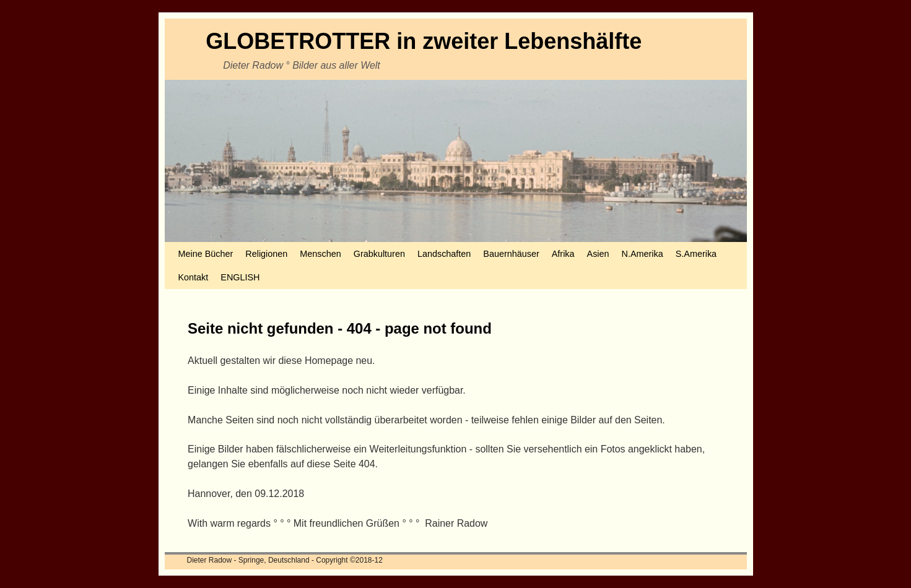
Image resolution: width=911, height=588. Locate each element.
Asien (598, 254)
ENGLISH (240, 277)
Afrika (563, 254)
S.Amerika (696, 254)
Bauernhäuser (511, 254)
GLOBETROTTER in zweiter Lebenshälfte (424, 41)
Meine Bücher (206, 254)
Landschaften (444, 254)
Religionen (266, 254)
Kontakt (194, 277)
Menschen (320, 254)
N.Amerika (643, 254)
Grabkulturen (379, 254)
